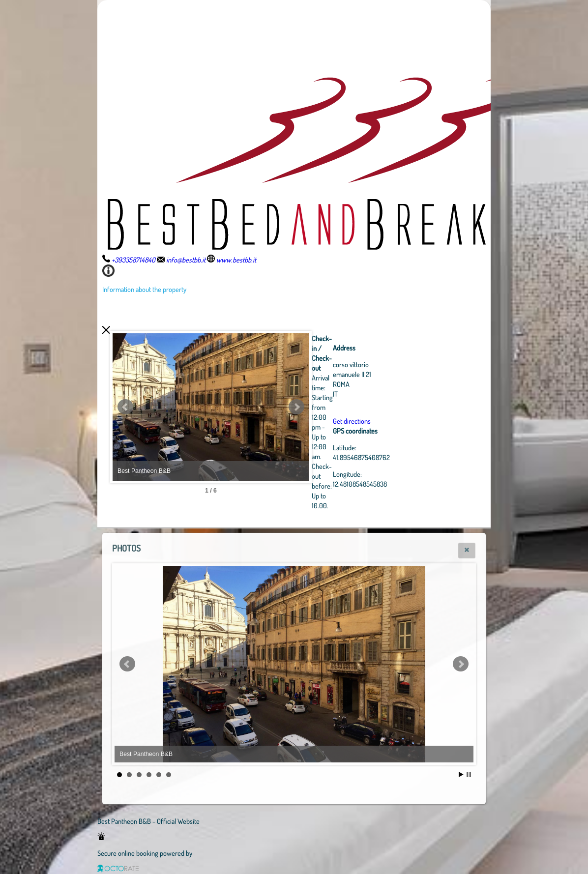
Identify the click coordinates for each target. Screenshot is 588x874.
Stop (469, 774)
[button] (467, 551)
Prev (125, 407)
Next (296, 407)
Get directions (352, 421)
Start (461, 774)
